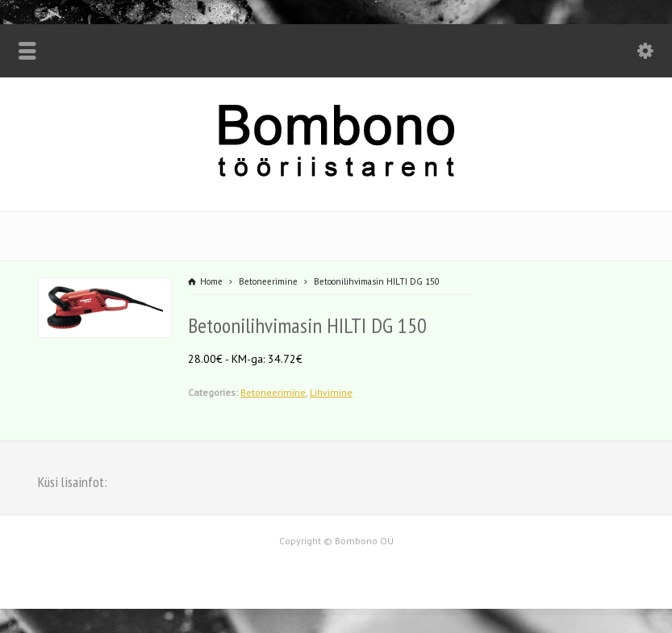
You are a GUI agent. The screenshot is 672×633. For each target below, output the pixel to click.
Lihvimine (331, 392)
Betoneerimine (273, 392)
